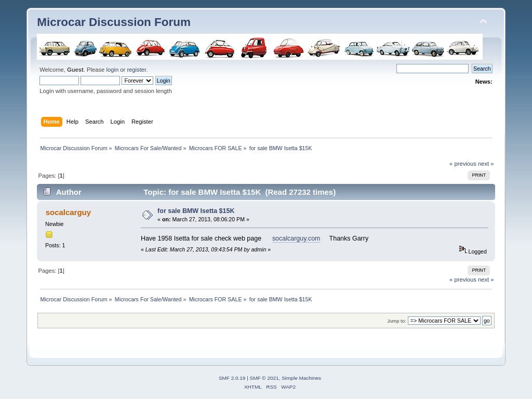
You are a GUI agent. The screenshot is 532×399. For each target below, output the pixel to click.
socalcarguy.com (296, 238)
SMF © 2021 (264, 378)
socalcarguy (68, 212)
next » (486, 164)
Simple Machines (301, 378)
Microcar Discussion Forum (114, 22)
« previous (463, 164)
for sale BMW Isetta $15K (196, 211)
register (136, 70)
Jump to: (397, 321)
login (112, 70)
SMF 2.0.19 (232, 378)
